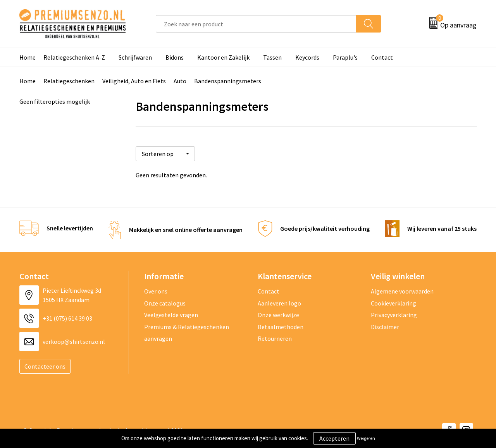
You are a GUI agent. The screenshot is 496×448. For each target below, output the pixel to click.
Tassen (272, 57)
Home (28, 57)
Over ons (156, 290)
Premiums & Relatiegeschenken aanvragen (187, 331)
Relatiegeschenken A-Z (74, 57)
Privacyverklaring (394, 314)
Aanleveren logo (279, 302)
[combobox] (256, 24)
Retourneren (275, 337)
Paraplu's (345, 57)
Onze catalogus (165, 302)
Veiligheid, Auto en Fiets (134, 81)
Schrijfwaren (135, 57)
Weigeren (366, 438)
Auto (180, 81)
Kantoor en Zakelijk (223, 57)
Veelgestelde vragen (171, 314)
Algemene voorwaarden (402, 290)
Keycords (307, 57)
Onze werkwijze (278, 314)
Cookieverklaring (394, 302)
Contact (382, 57)
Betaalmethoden (281, 325)
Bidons (175, 57)
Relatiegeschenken (69, 81)
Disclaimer (385, 325)
